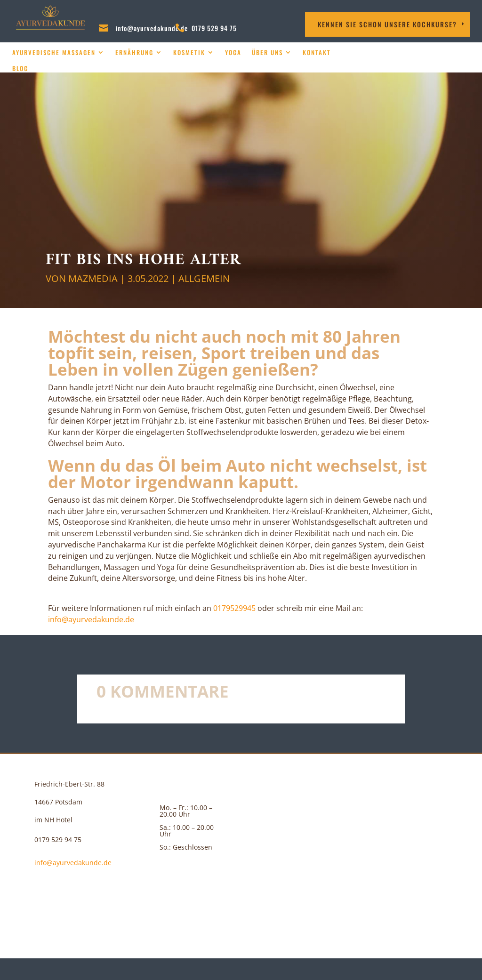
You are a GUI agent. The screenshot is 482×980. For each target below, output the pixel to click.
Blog (20, 68)
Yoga (233, 52)
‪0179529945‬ (234, 608)
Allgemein (204, 278)
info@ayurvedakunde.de (152, 28)
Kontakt (317, 52)
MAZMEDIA (93, 278)
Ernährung (134, 52)
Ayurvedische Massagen (54, 52)
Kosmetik (189, 52)
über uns (267, 52)
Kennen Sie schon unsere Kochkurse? (387, 24)
